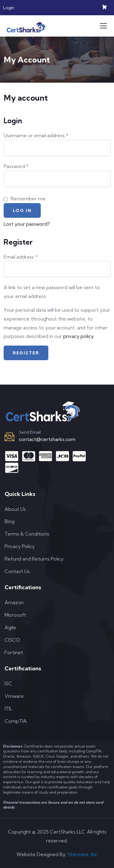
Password (16, 166)
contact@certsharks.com (47, 439)
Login (9, 8)
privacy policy (78, 336)
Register (26, 353)
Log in (22, 210)
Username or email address (36, 135)
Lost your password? (27, 224)
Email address (21, 257)
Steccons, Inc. (83, 854)
